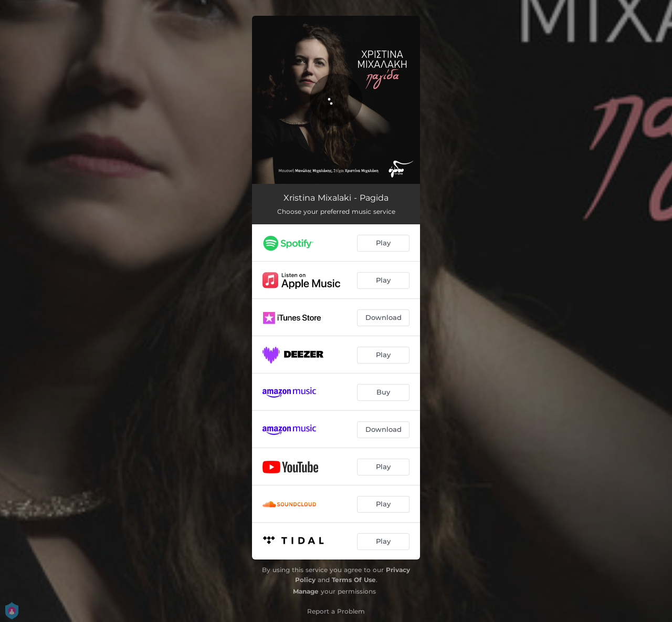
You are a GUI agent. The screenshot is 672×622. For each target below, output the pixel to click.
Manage (306, 591)
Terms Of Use (354, 580)
